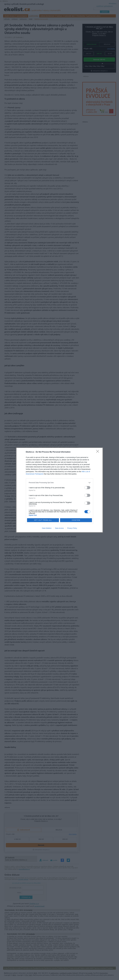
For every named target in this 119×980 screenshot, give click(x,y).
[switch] (87, 488)
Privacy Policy (72, 528)
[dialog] (59, 490)
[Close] (98, 452)
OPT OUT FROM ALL (43, 520)
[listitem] (59, 483)
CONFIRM (76, 520)
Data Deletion (47, 528)
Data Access (59, 528)
